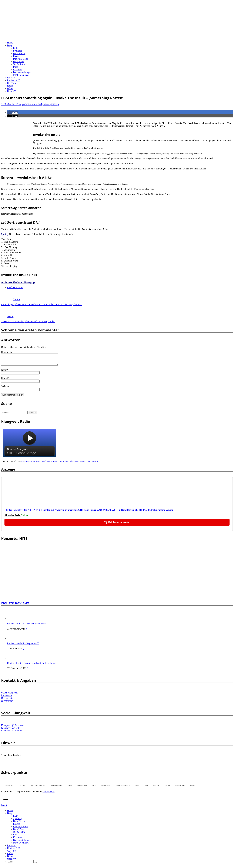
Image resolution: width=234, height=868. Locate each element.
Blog (9, 45)
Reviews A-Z (14, 80)
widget (30, 447)
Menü (4, 808)
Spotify (5, 234)
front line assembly (123, 787)
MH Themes (49, 794)
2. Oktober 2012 (9, 104)
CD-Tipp (11, 83)
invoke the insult (15, 287)
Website (5, 389)
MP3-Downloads (21, 75)
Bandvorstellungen (22, 72)
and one (168, 787)
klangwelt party (57, 787)
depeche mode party (39, 787)
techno (138, 787)
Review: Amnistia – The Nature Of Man (26, 626)
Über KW (12, 91)
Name (4, 372)
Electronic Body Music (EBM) (42, 104)
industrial (23, 787)
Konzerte (18, 70)
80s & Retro (19, 64)
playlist (94, 787)
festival (70, 787)
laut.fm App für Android (71, 463)
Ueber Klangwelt (9, 695)
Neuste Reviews (15, 605)
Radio (10, 86)
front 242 (156, 787)
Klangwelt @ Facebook (13, 727)
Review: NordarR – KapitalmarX (23, 646)
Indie (16, 67)
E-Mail (5, 380)
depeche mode (9, 787)
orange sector (106, 787)
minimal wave (180, 787)
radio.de (83, 463)
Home (10, 43)
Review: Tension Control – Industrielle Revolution (31, 665)
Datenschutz (7, 700)
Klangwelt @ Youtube (12, 733)
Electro (17, 56)
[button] (13, 112)
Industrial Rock (21, 59)
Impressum (6, 698)
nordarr (193, 787)
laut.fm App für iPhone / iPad (52, 463)
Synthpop (18, 51)
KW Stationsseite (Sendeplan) (31, 463)
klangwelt (22, 104)
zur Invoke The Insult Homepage (18, 282)
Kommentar (7, 352)
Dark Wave (19, 61)
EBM (16, 48)
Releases (11, 78)
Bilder (10, 88)
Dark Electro (19, 53)
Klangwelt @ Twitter (11, 730)
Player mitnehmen (93, 463)
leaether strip (82, 787)
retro (147, 787)
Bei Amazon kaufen (117, 525)
